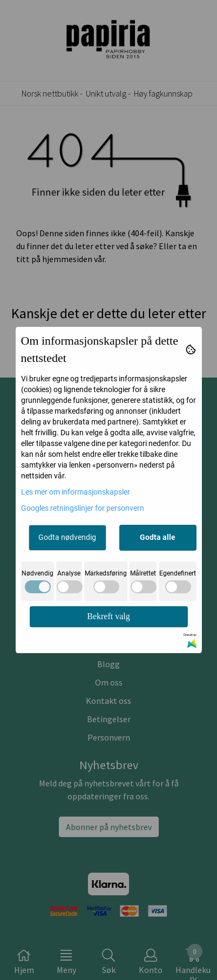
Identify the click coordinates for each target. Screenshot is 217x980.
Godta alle (158, 537)
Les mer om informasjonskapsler (76, 492)
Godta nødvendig (67, 537)
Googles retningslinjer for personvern (83, 508)
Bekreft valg (109, 616)
